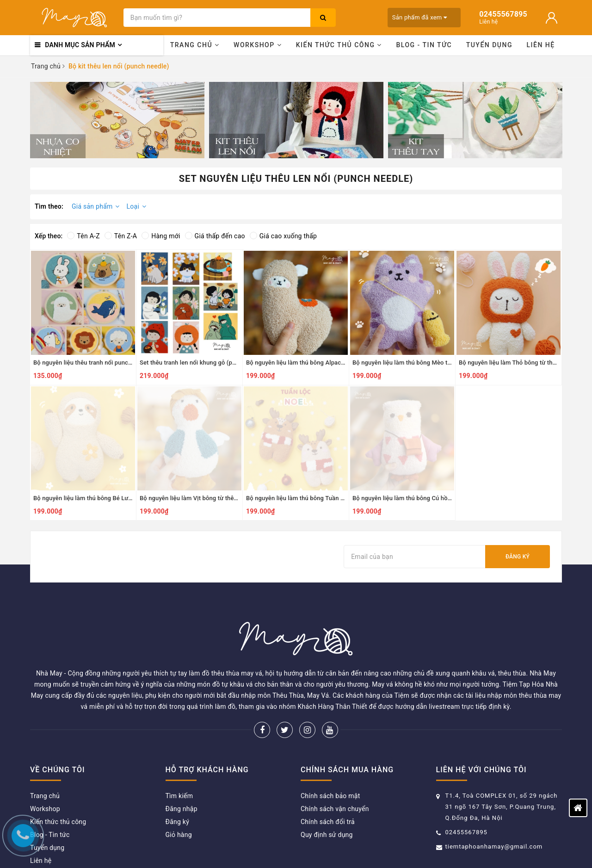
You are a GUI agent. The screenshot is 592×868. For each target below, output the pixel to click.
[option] (117, 120)
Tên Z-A (121, 236)
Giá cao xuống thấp (283, 236)
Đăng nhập (182, 764)
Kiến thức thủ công (339, 45)
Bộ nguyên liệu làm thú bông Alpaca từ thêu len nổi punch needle (335, 363)
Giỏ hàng (179, 790)
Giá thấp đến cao (215, 236)
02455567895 (466, 788)
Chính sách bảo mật (330, 751)
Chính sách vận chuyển (335, 764)
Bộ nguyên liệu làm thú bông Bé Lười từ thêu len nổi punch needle (123, 498)
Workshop (258, 45)
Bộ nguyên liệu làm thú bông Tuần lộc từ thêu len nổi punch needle (337, 498)
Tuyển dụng (489, 45)
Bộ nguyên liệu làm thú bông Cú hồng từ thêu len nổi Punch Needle (444, 498)
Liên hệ (541, 45)
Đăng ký (518, 557)
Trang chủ (195, 45)
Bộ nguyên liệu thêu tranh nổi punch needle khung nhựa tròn (116, 363)
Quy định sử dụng (327, 790)
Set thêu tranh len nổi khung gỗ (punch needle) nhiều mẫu (219, 363)
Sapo (407, 847)
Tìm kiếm (179, 751)
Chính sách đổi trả (328, 777)
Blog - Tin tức (424, 45)
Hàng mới (161, 236)
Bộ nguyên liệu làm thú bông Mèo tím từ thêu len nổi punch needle (443, 363)
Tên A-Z (83, 236)
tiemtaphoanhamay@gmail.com (494, 802)
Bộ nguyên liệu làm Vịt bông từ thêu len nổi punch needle (218, 498)
